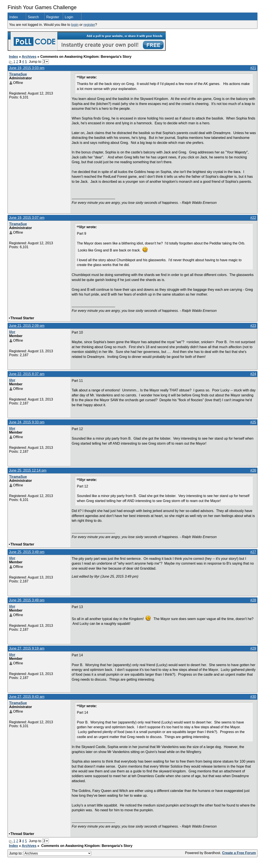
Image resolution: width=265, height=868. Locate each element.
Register (53, 17)
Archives (29, 57)
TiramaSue (18, 74)
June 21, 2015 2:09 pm (27, 326)
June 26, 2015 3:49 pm (27, 600)
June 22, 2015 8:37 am (27, 374)
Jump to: (50, 853)
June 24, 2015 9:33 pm (27, 422)
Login (69, 17)
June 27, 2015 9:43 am (27, 697)
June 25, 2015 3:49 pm (27, 552)
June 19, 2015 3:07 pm (27, 218)
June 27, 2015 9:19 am (27, 648)
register (89, 25)
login (75, 25)
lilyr (12, 332)
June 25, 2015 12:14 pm (28, 470)
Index (14, 17)
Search (33, 17)
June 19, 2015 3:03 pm (27, 68)
